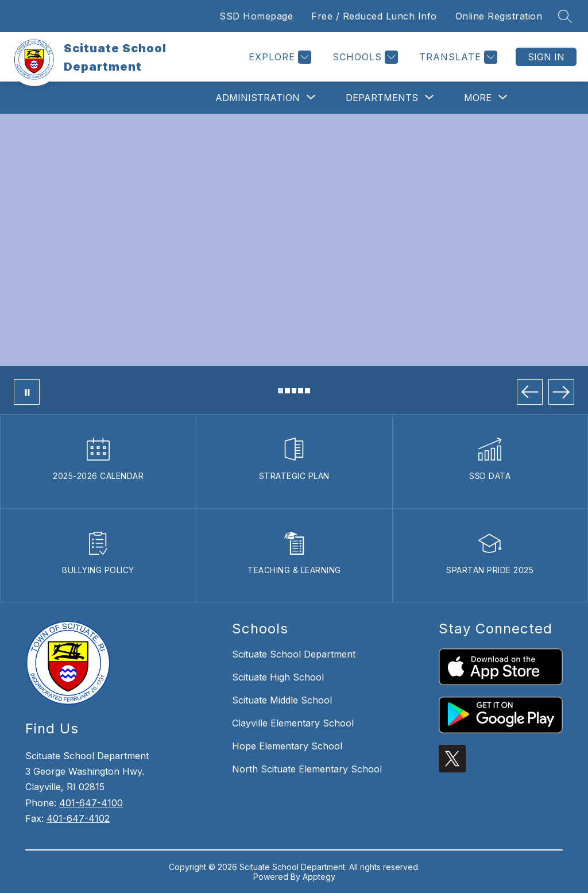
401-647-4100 (91, 803)
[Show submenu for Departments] (382, 98)
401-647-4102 (78, 818)
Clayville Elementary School (293, 723)
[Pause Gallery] (27, 392)
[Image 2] (287, 391)
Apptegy (319, 877)
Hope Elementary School (287, 746)
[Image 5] (307, 391)
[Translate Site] (457, 57)
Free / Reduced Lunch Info (374, 16)
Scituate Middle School (282, 700)
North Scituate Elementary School (307, 769)
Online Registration (499, 16)
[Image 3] (294, 391)
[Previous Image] (530, 392)
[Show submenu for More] (478, 98)
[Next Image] (561, 392)
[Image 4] (301, 391)
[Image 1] (281, 391)
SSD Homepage (256, 16)
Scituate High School (278, 677)
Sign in (546, 57)
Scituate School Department (294, 654)
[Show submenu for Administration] (258, 98)
